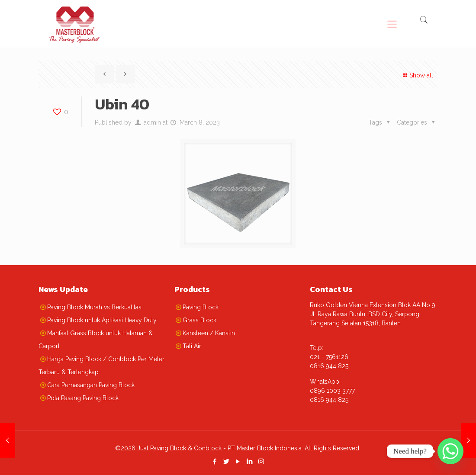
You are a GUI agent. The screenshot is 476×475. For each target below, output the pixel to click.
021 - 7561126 (329, 357)
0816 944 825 (329, 366)
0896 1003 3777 (332, 391)
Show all (417, 75)
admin (152, 122)
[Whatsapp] (450, 451)
